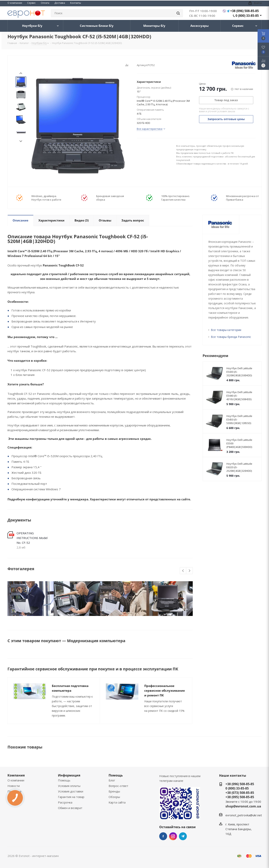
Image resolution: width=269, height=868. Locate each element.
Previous (183, 571)
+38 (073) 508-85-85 (240, 793)
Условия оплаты (69, 786)
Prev (21, 73)
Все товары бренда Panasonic (231, 337)
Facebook (163, 836)
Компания (16, 775)
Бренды (114, 791)
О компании (16, 780)
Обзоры (114, 797)
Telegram (183, 836)
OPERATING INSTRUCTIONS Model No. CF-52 (32, 538)
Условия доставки (71, 791)
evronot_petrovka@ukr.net (244, 815)
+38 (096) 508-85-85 (244, 11)
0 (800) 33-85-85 (247, 16)
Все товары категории (226, 330)
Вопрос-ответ (118, 786)
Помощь (64, 780)
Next (21, 141)
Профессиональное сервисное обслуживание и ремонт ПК (165, 690)
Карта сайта (117, 802)
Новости (14, 786)
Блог (112, 780)
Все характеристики (150, 129)
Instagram (173, 836)
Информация (69, 775)
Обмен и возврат (70, 808)
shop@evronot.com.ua (243, 806)
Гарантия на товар (71, 797)
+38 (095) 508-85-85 (240, 797)
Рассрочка (65, 802)
